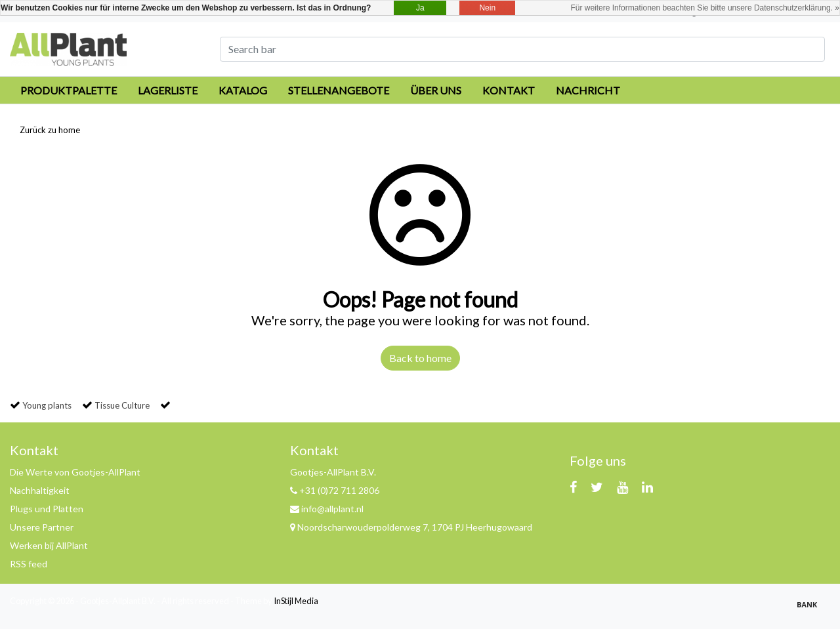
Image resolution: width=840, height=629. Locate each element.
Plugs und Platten (47, 509)
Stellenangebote (339, 90)
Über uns (436, 90)
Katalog (243, 90)
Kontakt (509, 90)
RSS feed (29, 564)
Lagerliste (168, 90)
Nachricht (588, 90)
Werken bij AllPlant (49, 545)
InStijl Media (296, 601)
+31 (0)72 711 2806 (335, 490)
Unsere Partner (42, 527)
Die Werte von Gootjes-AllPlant (75, 472)
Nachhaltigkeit (40, 490)
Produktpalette (69, 90)
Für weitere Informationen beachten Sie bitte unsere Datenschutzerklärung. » (705, 8)
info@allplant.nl (327, 509)
